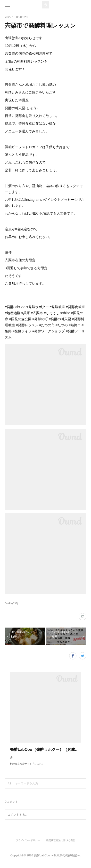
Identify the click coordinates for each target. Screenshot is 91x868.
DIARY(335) (11, 604)
